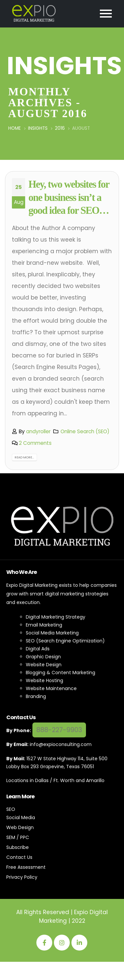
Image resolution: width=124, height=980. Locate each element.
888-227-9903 (59, 730)
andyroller (38, 431)
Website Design (44, 665)
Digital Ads (38, 649)
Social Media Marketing (52, 633)
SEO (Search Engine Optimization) (65, 641)
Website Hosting (44, 680)
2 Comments (35, 443)
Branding (36, 696)
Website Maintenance (51, 688)
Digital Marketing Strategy (56, 617)
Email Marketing (44, 625)
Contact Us (19, 857)
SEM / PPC (18, 837)
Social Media (21, 817)
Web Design (20, 827)
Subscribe (18, 847)
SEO (11, 809)
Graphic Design (43, 657)
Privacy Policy (22, 877)
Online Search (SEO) (85, 431)
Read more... (24, 457)
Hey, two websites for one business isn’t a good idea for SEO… (69, 198)
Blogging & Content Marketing (61, 673)
